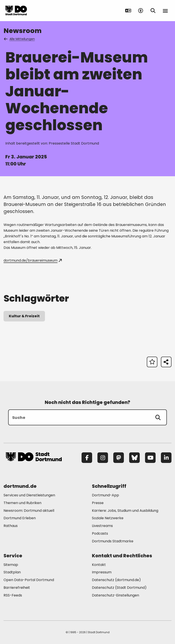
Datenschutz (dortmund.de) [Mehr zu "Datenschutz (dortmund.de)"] (116, 580)
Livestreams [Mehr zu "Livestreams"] (102, 526)
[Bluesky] (134, 458)
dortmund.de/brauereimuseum (33, 260)
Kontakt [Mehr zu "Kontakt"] (99, 565)
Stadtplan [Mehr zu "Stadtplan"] (12, 572)
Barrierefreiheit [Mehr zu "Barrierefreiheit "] (17, 588)
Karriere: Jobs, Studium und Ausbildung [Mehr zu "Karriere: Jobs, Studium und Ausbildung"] (125, 511)
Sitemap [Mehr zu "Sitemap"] (11, 565)
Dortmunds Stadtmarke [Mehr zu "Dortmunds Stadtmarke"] (113, 541)
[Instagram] (103, 458)
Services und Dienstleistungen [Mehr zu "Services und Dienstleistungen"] (29, 495)
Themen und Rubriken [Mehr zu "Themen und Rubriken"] (22, 503)
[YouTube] (150, 458)
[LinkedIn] (166, 458)
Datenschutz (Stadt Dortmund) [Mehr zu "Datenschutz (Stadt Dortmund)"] (119, 588)
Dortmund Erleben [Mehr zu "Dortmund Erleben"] (20, 518)
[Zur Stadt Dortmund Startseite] (34, 11)
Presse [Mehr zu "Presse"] (98, 503)
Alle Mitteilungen (20, 39)
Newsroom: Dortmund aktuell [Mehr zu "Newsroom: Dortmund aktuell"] (29, 511)
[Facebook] (87, 458)
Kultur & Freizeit (24, 316)
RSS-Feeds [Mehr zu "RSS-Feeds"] (13, 595)
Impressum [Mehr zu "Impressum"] (102, 572)
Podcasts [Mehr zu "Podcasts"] (100, 533)
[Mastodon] (119, 458)
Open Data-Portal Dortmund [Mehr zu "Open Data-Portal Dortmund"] (29, 580)
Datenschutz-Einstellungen (115, 595)
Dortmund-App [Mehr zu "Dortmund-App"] (105, 495)
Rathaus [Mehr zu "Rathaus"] (11, 526)
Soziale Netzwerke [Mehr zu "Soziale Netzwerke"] (108, 518)
